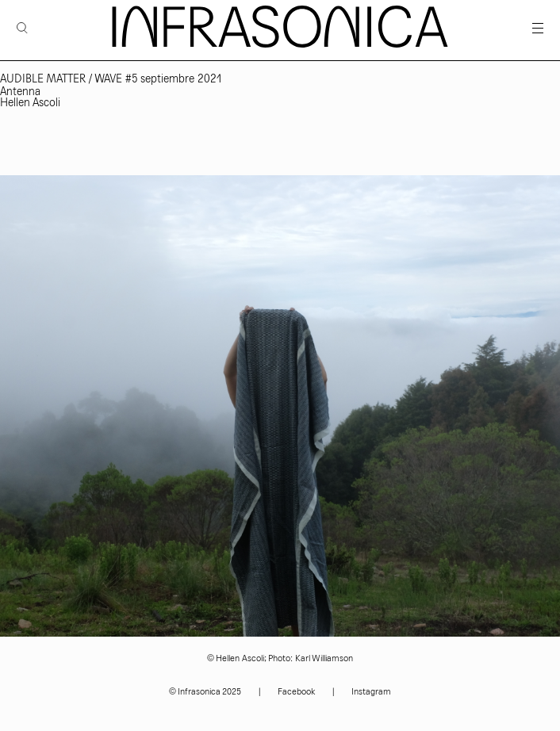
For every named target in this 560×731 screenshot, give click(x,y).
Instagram (371, 692)
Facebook (296, 692)
